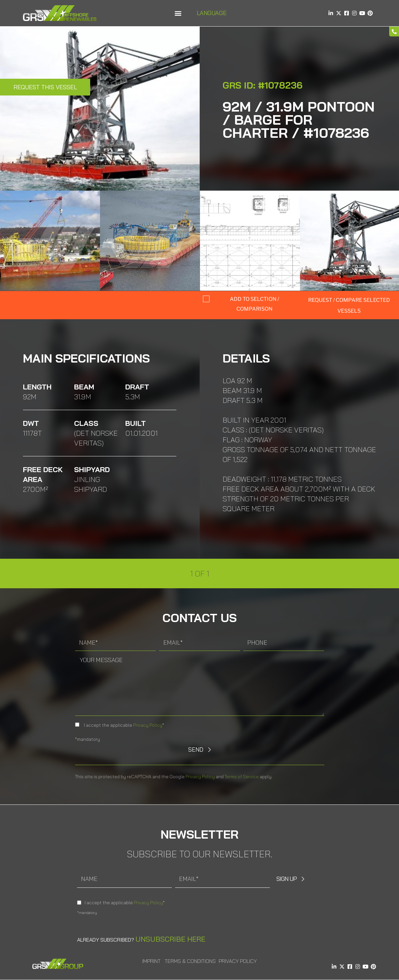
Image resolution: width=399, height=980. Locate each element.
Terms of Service (242, 777)
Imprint (151, 961)
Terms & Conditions (190, 961)
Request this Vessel (45, 87)
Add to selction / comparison (254, 304)
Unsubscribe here (170, 939)
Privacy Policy (148, 725)
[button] (178, 13)
